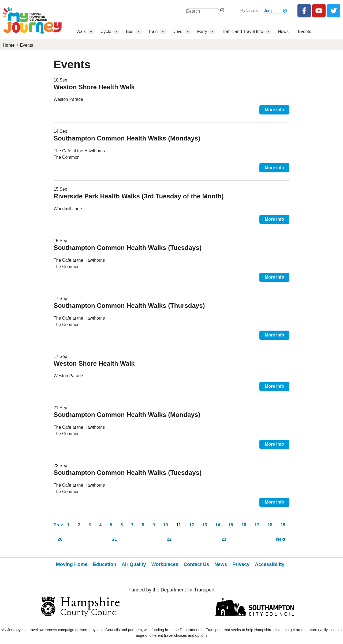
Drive (177, 32)
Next (281, 539)
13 (205, 525)
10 (166, 525)
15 (231, 525)
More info (274, 110)
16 (244, 525)
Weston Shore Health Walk (94, 87)
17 (257, 525)
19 (283, 525)
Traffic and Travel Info (243, 32)
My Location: (251, 10)
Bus (130, 32)
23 (224, 539)
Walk (81, 32)
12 (192, 525)
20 (60, 539)
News (283, 32)
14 (218, 525)
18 (270, 525)
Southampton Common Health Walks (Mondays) (127, 138)
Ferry (202, 32)
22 (169, 539)
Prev (58, 525)
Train (153, 32)
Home (9, 45)
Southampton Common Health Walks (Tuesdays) (128, 248)
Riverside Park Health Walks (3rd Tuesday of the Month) (139, 196)
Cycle (106, 32)
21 (115, 539)
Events (305, 32)
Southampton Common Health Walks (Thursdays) (129, 306)
